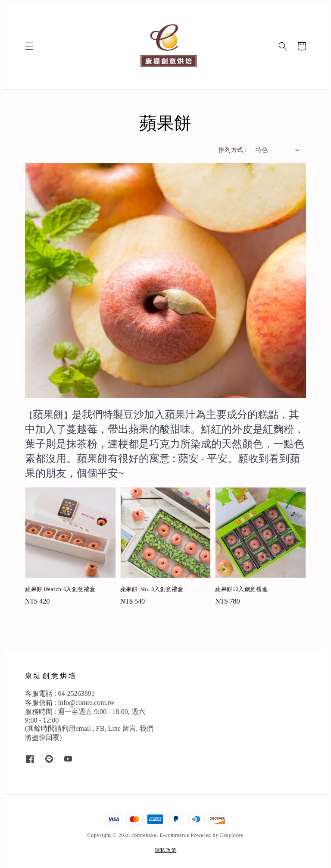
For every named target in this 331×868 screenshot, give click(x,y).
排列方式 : (233, 150)
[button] (29, 46)
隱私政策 (166, 850)
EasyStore (232, 835)
